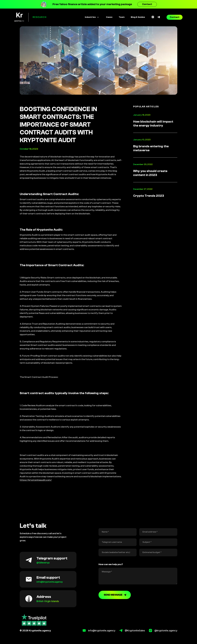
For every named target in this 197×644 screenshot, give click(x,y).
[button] (92, 17)
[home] (19, 17)
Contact (147, 4)
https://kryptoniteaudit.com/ (36, 480)
